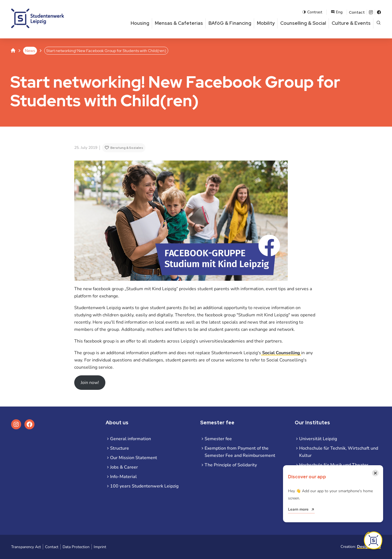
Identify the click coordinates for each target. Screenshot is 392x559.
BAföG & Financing (230, 23)
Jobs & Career (124, 467)
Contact (357, 12)
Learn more (298, 509)
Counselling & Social (303, 23)
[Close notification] (375, 473)
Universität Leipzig (318, 439)
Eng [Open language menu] (337, 12)
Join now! (90, 383)
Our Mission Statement (134, 458)
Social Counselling (281, 353)
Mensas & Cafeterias (179, 23)
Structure (120, 448)
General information (131, 439)
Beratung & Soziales (127, 148)
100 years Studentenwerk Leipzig (144, 486)
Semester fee (218, 439)
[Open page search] (379, 23)
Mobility (266, 23)
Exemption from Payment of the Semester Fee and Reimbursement (240, 452)
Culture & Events (351, 23)
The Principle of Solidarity (231, 465)
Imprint (100, 547)
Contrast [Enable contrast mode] (312, 12)
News (30, 51)
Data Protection (76, 547)
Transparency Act (26, 547)
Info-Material (123, 477)
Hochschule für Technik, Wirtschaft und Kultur (339, 452)
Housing (140, 23)
